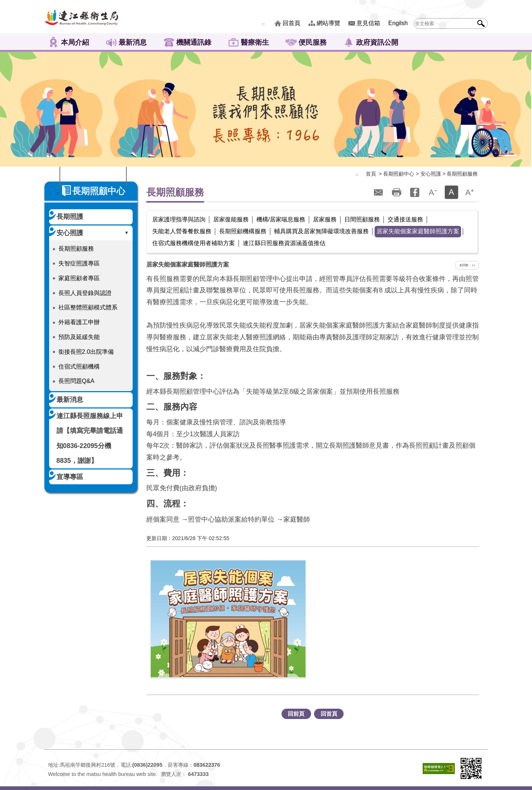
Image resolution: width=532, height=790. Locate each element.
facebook (415, 192)
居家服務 (325, 219)
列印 (396, 192)
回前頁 (296, 714)
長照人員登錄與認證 (85, 293)
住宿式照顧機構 (79, 367)
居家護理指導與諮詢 (179, 219)
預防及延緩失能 (79, 337)
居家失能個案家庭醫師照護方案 (418, 231)
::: (263, 24)
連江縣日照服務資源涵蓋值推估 (284, 243)
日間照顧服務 (362, 219)
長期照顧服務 (76, 249)
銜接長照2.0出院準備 (86, 352)
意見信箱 (368, 23)
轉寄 (378, 192)
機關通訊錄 (194, 42)
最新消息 (133, 42)
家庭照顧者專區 (79, 278)
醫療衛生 (255, 42)
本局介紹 (75, 42)
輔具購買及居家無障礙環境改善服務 (321, 231)
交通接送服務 (405, 219)
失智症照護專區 (79, 263)
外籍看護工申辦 (79, 322)
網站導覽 (328, 23)
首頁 (371, 174)
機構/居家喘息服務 (281, 219)
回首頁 (291, 23)
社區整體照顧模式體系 (88, 307)
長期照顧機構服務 (243, 231)
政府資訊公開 (377, 42)
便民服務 (313, 42)
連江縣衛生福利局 (81, 17)
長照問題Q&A (76, 381)
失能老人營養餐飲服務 (182, 231)
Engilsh (398, 23)
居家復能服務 (231, 219)
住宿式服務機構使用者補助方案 (194, 243)
